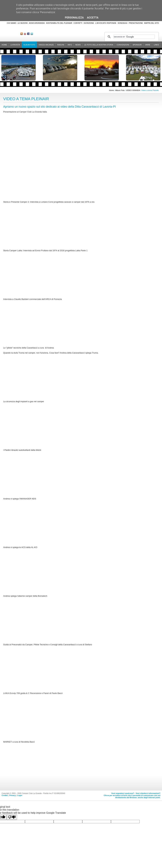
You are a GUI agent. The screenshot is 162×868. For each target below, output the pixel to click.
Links (156, 45)
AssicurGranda (37, 23)
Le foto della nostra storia (99, 45)
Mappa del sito (152, 23)
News (78, 45)
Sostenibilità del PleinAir (59, 23)
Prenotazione (136, 23)
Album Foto (29, 45)
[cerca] (134, 37)
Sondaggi (122, 23)
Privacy (13, 795)
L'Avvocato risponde (106, 23)
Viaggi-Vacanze (46, 45)
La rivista (15, 45)
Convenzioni (123, 45)
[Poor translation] (12, 817)
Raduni (61, 45)
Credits (5, 795)
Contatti (78, 23)
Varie (148, 45)
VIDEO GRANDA (133, 90)
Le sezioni (23, 23)
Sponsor (137, 45)
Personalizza (74, 18)
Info (70, 45)
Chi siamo (12, 23)
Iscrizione (89, 23)
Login (20, 795)
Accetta (93, 18)
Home (4, 45)
